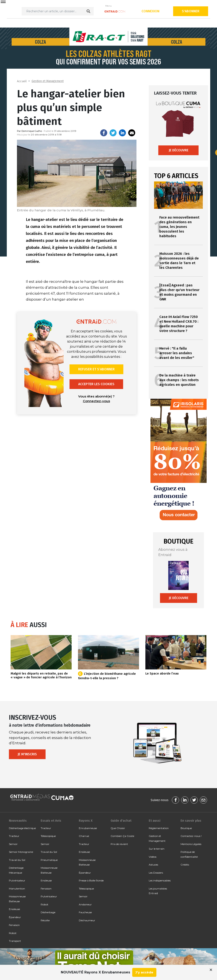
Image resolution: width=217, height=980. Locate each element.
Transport (15, 941)
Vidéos (153, 857)
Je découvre (179, 150)
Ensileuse (14, 909)
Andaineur (85, 904)
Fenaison (14, 925)
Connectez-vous (96, 401)
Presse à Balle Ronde (91, 880)
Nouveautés (18, 821)
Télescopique (48, 836)
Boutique (186, 828)
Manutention (17, 889)
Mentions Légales (191, 844)
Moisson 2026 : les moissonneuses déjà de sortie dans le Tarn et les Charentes (179, 261)
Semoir (13, 844)
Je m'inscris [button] (27, 754)
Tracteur (14, 836)
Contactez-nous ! (191, 836)
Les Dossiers (156, 873)
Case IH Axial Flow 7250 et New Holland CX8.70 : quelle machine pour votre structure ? (179, 324)
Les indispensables (160, 880)
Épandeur (15, 917)
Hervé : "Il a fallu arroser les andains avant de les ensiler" (177, 353)
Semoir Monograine (21, 852)
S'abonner (191, 11)
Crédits (185, 865)
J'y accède (144, 972)
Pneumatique (49, 860)
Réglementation (159, 828)
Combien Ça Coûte (122, 836)
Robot (13, 933)
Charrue (84, 836)
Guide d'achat (121, 821)
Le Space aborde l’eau (162, 673)
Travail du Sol (17, 860)
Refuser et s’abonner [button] (96, 369)
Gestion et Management (48, 81)
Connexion (150, 11)
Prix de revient (119, 844)
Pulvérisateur (17, 880)
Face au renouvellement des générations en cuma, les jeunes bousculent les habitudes (179, 227)
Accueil (22, 81)
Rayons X (86, 821)
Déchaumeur (87, 920)
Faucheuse (85, 912)
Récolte (45, 920)
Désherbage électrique (22, 828)
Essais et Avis (51, 821)
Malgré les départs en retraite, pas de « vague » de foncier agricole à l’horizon (41, 675)
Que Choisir (118, 828)
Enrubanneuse (88, 828)
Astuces (153, 865)
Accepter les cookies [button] (96, 384)
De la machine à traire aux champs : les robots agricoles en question (179, 380)
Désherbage (48, 912)
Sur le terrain (157, 849)
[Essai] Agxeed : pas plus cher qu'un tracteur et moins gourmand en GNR (179, 292)
